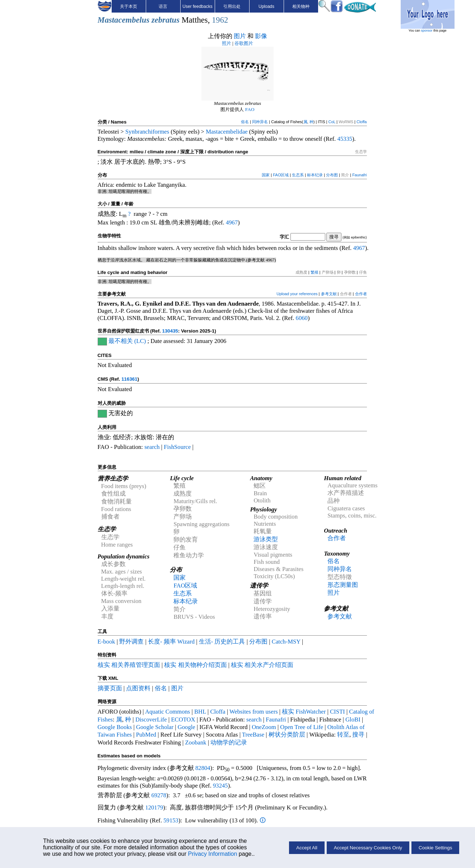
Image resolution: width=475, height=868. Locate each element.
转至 (343, 735)
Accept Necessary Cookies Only (368, 848)
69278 (159, 795)
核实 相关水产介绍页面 (262, 665)
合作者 (361, 294)
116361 (129, 379)
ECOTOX (183, 720)
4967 (232, 222)
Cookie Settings (435, 848)
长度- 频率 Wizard (171, 642)
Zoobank (195, 742)
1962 (220, 20)
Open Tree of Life (302, 727)
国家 (266, 175)
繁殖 (315, 272)
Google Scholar (155, 727)
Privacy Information (212, 854)
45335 (345, 139)
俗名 (245, 122)
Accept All (307, 848)
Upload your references (297, 294)
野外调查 (131, 642)
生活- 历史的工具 (222, 642)
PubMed (146, 735)
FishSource (177, 447)
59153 (171, 820)
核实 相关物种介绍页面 (195, 665)
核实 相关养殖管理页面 (129, 665)
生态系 (298, 175)
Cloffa (362, 122)
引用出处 (232, 6)
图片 (240, 36)
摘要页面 (110, 688)
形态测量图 (343, 585)
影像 (261, 36)
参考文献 (329, 294)
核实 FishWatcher (304, 712)
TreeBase (253, 735)
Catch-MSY (286, 642)
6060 (302, 318)
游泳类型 (266, 539)
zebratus (166, 20)
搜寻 (358, 735)
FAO (250, 109)
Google (187, 727)
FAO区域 (281, 175)
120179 (154, 807)
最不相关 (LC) (127, 341)
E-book (106, 642)
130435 (170, 331)
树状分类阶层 (287, 735)
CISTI (337, 712)
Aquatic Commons (167, 712)
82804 (203, 768)
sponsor (427, 31)
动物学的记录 (229, 742)
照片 (227, 43)
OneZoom (264, 727)
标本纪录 (315, 175)
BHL (200, 712)
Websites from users (254, 712)
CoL (332, 122)
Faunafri (359, 175)
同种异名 (260, 122)
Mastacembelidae (227, 132)
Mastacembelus (124, 20)
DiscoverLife (151, 720)
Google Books (115, 727)
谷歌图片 (244, 43)
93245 (220, 786)
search (152, 447)
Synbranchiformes (147, 132)
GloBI (353, 720)
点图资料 (138, 688)
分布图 (332, 175)
